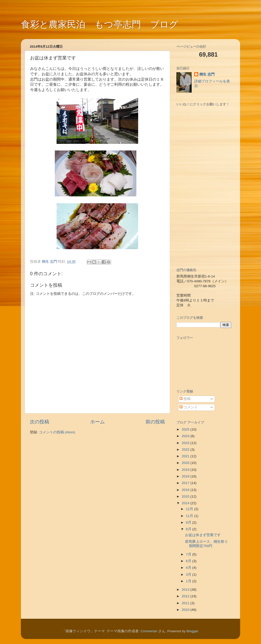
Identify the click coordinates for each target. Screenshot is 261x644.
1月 (189, 581)
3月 (189, 574)
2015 (186, 496)
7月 (189, 554)
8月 (189, 529)
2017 (186, 483)
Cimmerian (149, 631)
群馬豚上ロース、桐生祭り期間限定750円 (206, 544)
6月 (189, 561)
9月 (189, 522)
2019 (186, 470)
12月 (190, 509)
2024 (186, 436)
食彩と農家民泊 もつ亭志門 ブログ (100, 24)
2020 (186, 463)
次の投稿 (40, 422)
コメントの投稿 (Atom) (57, 432)
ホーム (97, 422)
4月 (189, 568)
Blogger (192, 631)
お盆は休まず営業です (203, 535)
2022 (186, 450)
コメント (189, 407)
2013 (186, 590)
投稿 (185, 399)
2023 (186, 443)
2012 (186, 596)
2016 (186, 490)
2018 (186, 476)
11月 (190, 516)
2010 (186, 610)
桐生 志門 (207, 74)
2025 (186, 429)
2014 (186, 503)
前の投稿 (155, 422)
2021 (186, 456)
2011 (186, 603)
